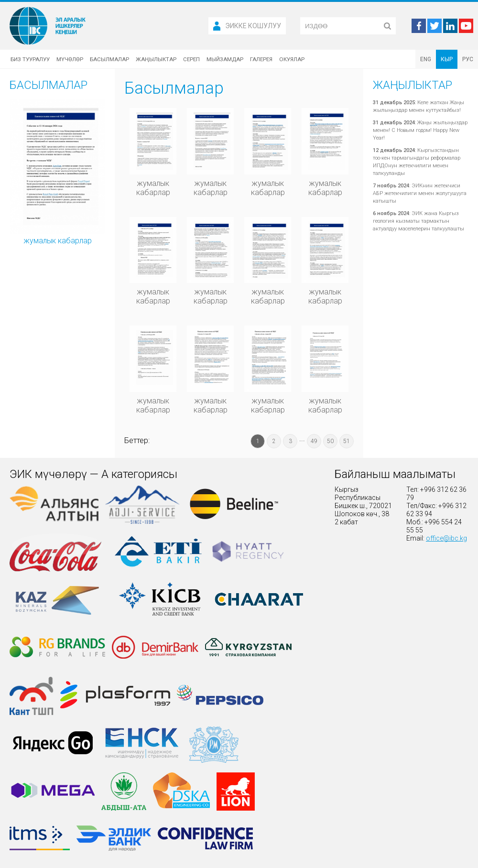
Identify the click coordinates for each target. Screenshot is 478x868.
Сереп (191, 59)
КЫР (447, 59)
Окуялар (292, 59)
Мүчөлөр (70, 59)
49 (314, 441)
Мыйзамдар (225, 59)
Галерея (261, 59)
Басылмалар (109, 59)
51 (347, 441)
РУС (468, 59)
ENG (426, 59)
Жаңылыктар (156, 59)
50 (330, 441)
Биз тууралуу (30, 59)
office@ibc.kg (446, 538)
